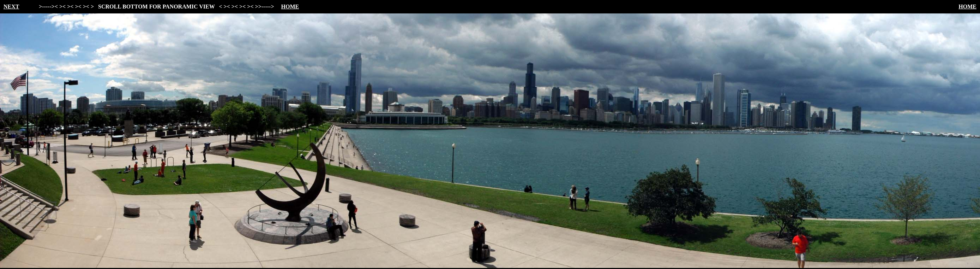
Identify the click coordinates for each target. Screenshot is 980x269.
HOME (290, 7)
